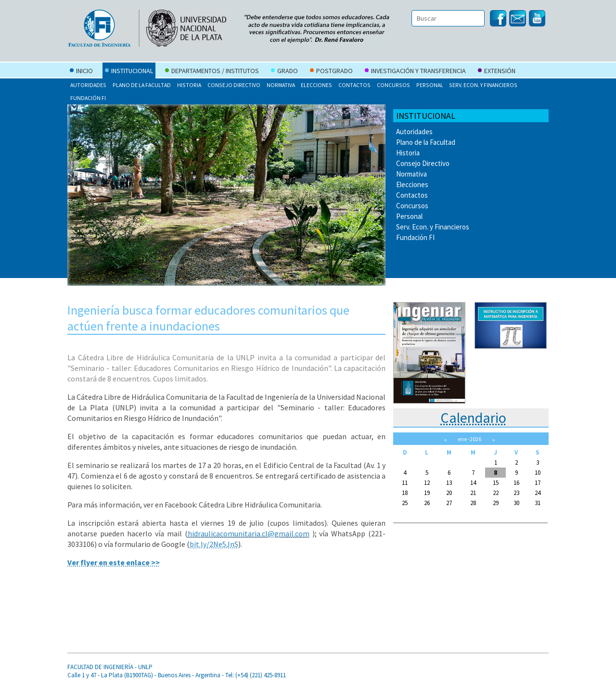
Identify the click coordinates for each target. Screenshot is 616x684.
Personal (430, 85)
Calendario (473, 418)
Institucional (129, 72)
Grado (284, 72)
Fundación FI (88, 98)
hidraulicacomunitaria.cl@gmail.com (249, 533)
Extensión (497, 72)
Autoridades (88, 85)
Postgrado (331, 72)
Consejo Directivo (234, 85)
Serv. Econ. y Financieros (483, 85)
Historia (189, 85)
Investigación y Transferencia (415, 72)
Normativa (281, 85)
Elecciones (316, 85)
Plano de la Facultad (142, 85)
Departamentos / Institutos (212, 72)
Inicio (81, 72)
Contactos (354, 85)
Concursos (393, 85)
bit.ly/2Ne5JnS (214, 544)
